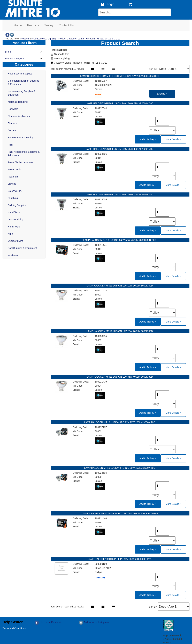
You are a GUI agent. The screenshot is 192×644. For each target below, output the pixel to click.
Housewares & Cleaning (21, 138)
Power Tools (14, 170)
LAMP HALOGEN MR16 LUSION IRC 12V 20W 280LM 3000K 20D (120, 422)
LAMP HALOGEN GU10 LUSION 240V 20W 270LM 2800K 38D (120, 103)
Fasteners (13, 177)
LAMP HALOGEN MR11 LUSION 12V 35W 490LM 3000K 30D (120, 377)
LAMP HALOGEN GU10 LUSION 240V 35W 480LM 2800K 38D (120, 149)
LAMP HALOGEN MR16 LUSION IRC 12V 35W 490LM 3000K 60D (120, 468)
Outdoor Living (16, 219)
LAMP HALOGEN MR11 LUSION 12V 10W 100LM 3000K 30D (120, 286)
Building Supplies (17, 205)
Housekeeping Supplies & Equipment (21, 93)
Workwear (13, 255)
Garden (12, 130)
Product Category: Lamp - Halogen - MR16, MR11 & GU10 (89, 39)
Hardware (13, 109)
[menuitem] (18, 25)
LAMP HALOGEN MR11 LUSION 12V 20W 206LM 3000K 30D (120, 331)
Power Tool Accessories (20, 162)
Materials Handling (18, 102)
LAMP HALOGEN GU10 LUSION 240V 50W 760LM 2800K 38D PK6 (120, 240)
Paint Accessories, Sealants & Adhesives (24, 154)
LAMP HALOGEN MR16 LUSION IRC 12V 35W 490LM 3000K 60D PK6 (120, 513)
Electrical (13, 123)
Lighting (12, 184)
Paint (11, 145)
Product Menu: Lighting (44, 39)
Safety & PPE (15, 191)
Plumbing (13, 198)
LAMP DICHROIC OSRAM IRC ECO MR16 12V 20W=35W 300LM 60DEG (120, 76)
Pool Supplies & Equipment (22, 248)
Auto (10, 234)
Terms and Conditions (14, 628)
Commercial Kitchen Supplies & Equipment (23, 82)
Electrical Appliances (19, 116)
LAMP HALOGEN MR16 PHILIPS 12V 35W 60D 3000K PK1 (120, 559)
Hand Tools (14, 212)
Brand (24, 52)
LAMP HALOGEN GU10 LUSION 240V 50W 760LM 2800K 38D (120, 194)
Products (25, 39)
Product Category (24, 59)
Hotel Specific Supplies (20, 74)
